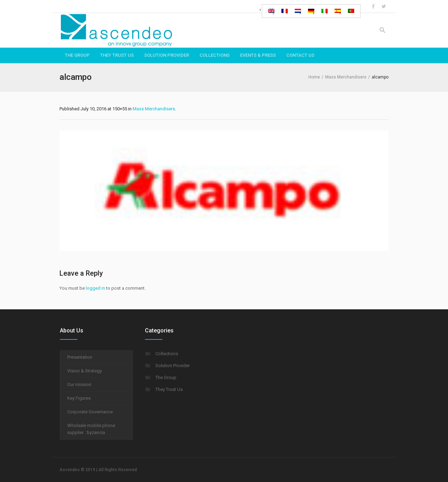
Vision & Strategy (85, 371)
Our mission (79, 384)
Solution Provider (173, 366)
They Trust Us (169, 389)
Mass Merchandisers (346, 77)
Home (314, 77)
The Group (166, 377)
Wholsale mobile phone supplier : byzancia (91, 429)
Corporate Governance (90, 412)
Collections (167, 354)
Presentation (80, 357)
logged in (95, 288)
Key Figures (79, 398)
